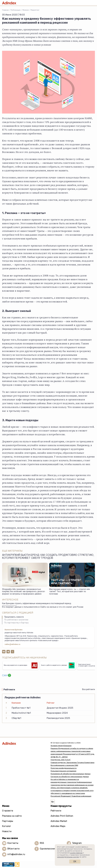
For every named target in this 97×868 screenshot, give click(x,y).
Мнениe (26, 10)
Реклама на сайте (12, 816)
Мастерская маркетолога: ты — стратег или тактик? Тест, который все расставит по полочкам (69, 592)
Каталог (7, 826)
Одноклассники (48, 849)
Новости (7, 831)
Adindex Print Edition (62, 816)
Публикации (16, 10)
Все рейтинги (89, 689)
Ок (75, 861)
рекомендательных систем (68, 857)
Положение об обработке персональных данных (71, 774)
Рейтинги (56, 811)
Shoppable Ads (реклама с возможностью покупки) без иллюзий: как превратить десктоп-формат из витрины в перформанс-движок (24, 592)
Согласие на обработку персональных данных (70, 777)
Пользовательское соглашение (63, 771)
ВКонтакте (13, 849)
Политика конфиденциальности (64, 768)
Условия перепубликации (61, 746)
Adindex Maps (58, 826)
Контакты (13, 843)
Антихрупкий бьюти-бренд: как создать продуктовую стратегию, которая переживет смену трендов (48, 557)
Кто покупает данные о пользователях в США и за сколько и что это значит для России (43, 607)
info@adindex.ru (16, 854)
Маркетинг (35, 10)
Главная (5, 10)
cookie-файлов (76, 853)
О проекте (8, 811)
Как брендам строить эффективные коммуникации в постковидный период (37, 604)
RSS (42, 843)
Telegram (77, 843)
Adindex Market (59, 821)
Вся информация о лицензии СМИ (64, 765)
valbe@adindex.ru (12, 644)
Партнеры (8, 821)
